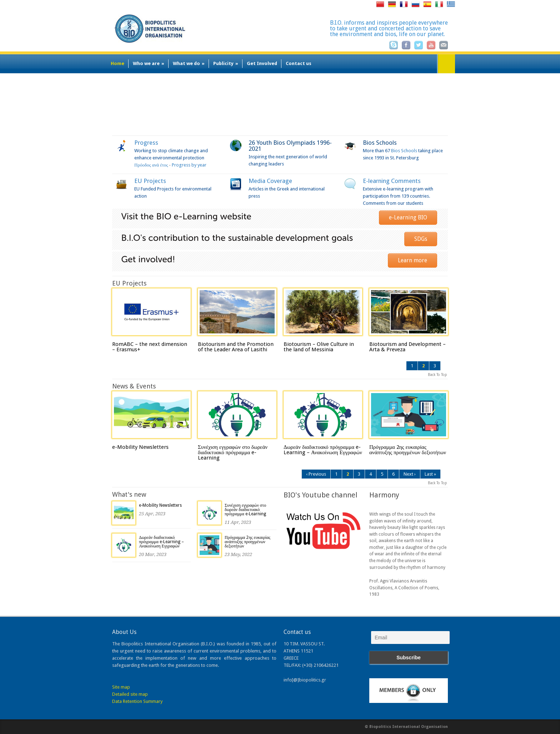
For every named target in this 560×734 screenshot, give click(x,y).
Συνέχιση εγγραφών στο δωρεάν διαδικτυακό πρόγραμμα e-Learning (233, 452)
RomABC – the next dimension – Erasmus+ (150, 347)
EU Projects (150, 181)
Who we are (149, 63)
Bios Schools (380, 143)
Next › (410, 474)
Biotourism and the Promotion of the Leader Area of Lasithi (236, 347)
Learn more (412, 260)
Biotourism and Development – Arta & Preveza (407, 347)
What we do (189, 63)
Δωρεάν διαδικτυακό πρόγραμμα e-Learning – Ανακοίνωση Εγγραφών (323, 450)
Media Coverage (270, 181)
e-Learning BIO (408, 217)
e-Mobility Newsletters (140, 447)
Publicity (226, 63)
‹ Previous (316, 474)
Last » (430, 474)
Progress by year (189, 165)
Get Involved (262, 63)
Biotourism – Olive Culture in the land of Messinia (319, 347)
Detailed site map (130, 694)
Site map (121, 687)
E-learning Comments (392, 181)
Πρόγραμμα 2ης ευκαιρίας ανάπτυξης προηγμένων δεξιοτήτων (408, 450)
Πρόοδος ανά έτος (151, 165)
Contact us (299, 63)
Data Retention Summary (137, 701)
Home (117, 63)
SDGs (421, 239)
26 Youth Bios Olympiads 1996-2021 (290, 146)
